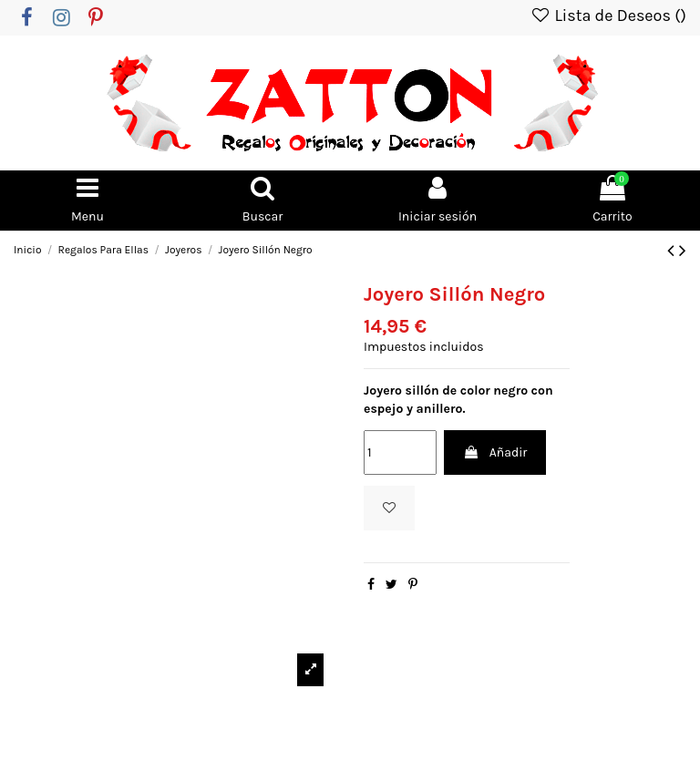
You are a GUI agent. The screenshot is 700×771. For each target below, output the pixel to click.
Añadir (495, 452)
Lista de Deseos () (608, 15)
